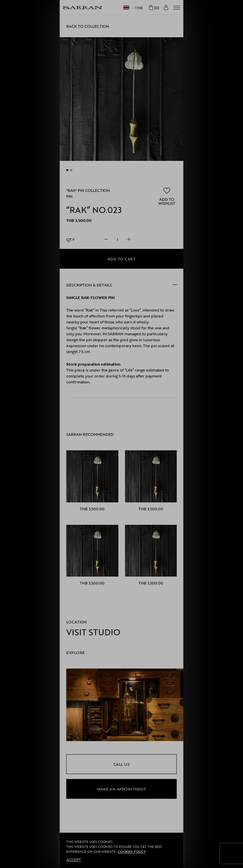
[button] (167, 196)
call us (122, 764)
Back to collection (88, 26)
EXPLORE (76, 652)
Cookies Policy (132, 852)
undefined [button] (67, 170)
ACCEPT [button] (74, 859)
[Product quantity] (117, 239)
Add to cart (122, 259)
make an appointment (122, 789)
